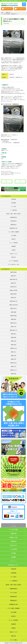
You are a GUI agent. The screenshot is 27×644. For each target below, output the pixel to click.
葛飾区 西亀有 (13, 272)
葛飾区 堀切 (13, 345)
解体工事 (14, 257)
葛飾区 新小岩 (13, 348)
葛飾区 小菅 (13, 327)
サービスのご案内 (14, 530)
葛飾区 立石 (13, 366)
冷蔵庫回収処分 (14, 217)
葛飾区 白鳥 (13, 341)
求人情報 (14, 553)
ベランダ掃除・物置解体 (14, 232)
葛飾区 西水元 (13, 287)
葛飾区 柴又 (13, 334)
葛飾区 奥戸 (13, 283)
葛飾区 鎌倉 (13, 312)
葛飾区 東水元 (13, 323)
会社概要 (14, 557)
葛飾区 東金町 (13, 294)
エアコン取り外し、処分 (14, 264)
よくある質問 (13, 549)
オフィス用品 (14, 640)
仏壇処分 (14, 250)
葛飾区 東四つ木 (13, 330)
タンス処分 (14, 206)
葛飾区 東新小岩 (13, 301)
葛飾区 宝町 (13, 359)
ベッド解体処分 (14, 210)
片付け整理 (14, 235)
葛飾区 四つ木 (13, 370)
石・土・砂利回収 (14, 243)
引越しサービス (14, 254)
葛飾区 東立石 (13, 308)
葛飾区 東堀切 (13, 316)
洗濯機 (2, 150)
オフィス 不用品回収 (13, 261)
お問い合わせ (13, 545)
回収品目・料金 (13, 537)
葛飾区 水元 (13, 352)
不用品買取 (14, 203)
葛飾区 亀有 (13, 319)
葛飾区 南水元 (13, 363)
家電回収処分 (12, 77)
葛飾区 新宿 (13, 374)
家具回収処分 (14, 221)
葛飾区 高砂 (13, 356)
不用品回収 (14, 199)
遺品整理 (14, 246)
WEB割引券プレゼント (13, 565)
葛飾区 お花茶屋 (13, 290)
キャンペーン (14, 561)
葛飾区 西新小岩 (13, 279)
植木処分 (14, 239)
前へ (7, 181)
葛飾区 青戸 (8, 12)
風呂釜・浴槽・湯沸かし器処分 (13, 585)
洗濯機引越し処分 (19, 77)
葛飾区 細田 (13, 337)
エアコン (7, 150)
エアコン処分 (14, 593)
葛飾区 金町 (13, 297)
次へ (20, 181)
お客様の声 (13, 541)
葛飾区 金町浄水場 (13, 305)
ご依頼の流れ (13, 533)
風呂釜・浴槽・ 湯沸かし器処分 (13, 214)
